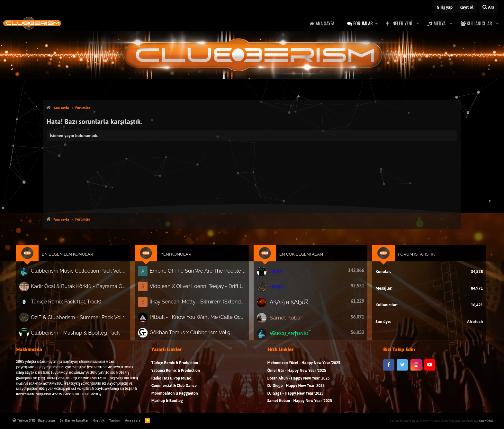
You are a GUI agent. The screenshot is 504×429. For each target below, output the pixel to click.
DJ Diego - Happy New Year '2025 (296, 391)
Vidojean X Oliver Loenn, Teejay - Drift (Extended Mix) (201, 290)
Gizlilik (99, 420)
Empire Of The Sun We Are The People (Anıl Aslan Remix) (201, 276)
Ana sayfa (325, 23)
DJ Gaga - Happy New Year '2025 (296, 399)
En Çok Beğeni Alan (299, 260)
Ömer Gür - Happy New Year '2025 (297, 376)
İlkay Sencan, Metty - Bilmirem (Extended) (201, 304)
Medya (440, 23)
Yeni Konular (181, 260)
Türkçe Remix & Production (175, 368)
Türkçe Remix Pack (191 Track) (78, 304)
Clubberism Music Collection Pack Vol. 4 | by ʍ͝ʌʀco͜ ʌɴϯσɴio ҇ (89, 276)
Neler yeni (402, 23)
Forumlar (363, 23)
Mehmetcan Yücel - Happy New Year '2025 (304, 368)
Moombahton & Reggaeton (175, 399)
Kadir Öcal (486, 421)
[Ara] (488, 7)
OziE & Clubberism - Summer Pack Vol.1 (89, 319)
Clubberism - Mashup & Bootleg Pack (86, 333)
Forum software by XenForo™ (428, 421)
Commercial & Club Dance (174, 391)
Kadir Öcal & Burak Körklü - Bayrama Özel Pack (89, 290)
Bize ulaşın (47, 420)
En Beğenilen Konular (80, 260)
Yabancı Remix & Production (176, 376)
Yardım (115, 420)
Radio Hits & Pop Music (171, 384)
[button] (376, 23)
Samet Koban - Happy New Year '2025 (300, 406)
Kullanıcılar (479, 23)
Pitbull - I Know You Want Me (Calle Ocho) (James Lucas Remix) (201, 319)
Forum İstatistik (407, 260)
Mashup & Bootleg (167, 406)
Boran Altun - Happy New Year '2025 (299, 384)
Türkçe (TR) (24, 420)
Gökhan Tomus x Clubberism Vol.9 (194, 333)
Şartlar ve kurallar (74, 420)
